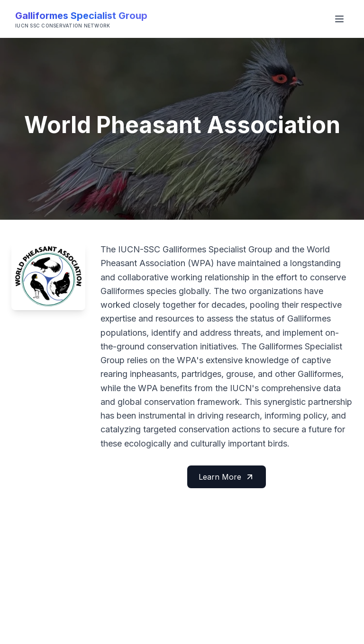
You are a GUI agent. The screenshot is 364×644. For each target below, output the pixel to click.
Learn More (227, 477)
